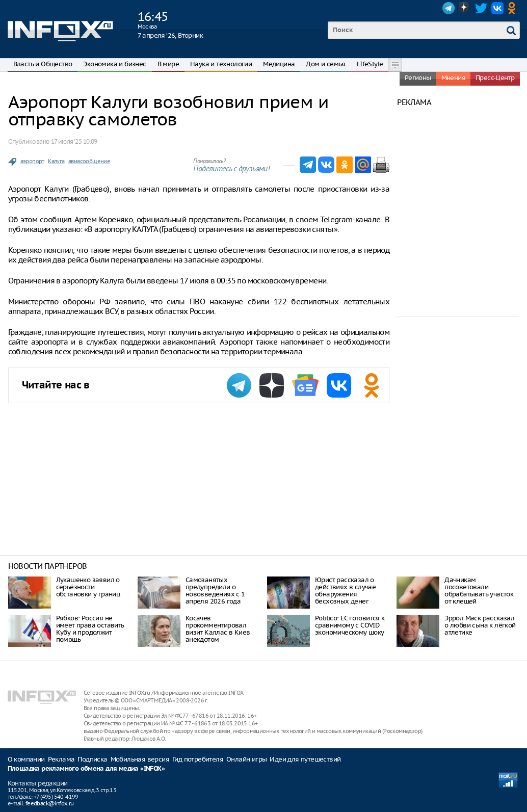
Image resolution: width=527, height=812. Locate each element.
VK (497, 8)
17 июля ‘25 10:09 (74, 141)
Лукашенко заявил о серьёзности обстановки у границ (88, 587)
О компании (26, 759)
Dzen (465, 8)
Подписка (92, 759)
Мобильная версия (140, 759)
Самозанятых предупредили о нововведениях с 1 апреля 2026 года (215, 591)
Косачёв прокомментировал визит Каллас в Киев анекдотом (218, 629)
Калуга (56, 161)
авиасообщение (89, 161)
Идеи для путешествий (305, 759)
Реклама (61, 759)
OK (514, 8)
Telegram (449, 8)
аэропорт (32, 161)
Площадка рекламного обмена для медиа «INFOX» (86, 769)
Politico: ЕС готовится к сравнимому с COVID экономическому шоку (350, 625)
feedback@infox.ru (50, 803)
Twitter (481, 8)
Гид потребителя (198, 759)
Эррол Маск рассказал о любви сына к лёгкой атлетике (480, 625)
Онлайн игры (246, 759)
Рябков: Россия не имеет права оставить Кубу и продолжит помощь (90, 629)
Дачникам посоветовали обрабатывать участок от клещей (479, 591)
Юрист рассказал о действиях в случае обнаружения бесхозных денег (345, 591)
